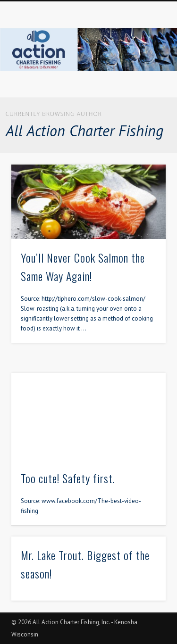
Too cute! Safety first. (68, 478)
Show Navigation (143, 84)
